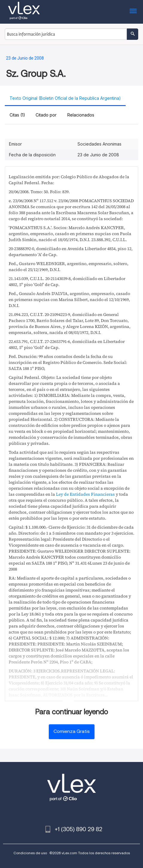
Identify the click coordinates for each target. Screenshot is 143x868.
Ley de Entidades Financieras (85, 494)
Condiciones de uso (30, 853)
